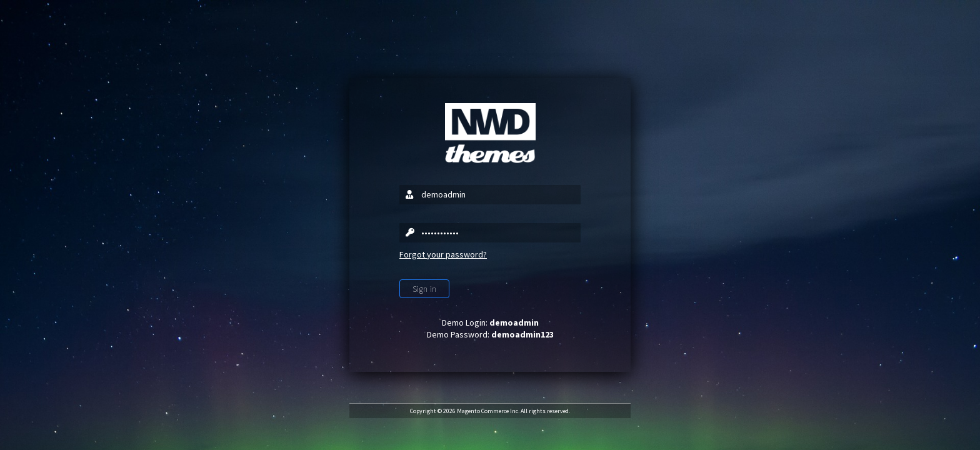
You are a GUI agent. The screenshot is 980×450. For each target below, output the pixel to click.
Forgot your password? (443, 254)
